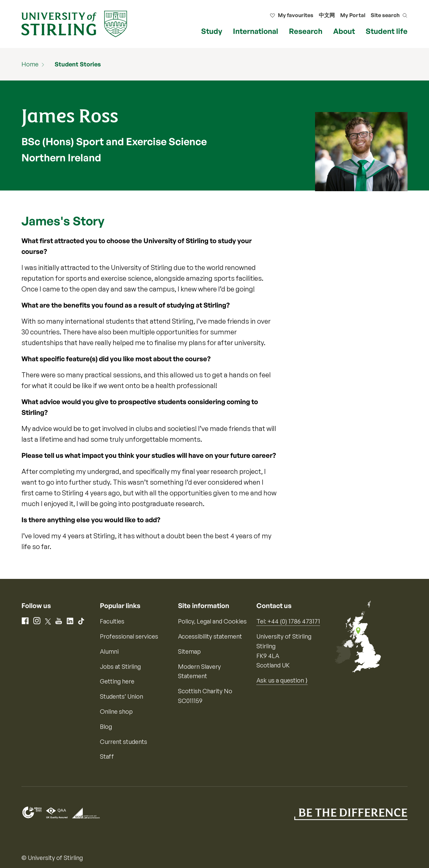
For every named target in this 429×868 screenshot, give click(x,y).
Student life (387, 31)
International (256, 31)
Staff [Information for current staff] (107, 756)
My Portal (353, 15)
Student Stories (78, 64)
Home (30, 64)
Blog (106, 726)
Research (306, 31)
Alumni (109, 651)
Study (212, 31)
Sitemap (189, 651)
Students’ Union (121, 696)
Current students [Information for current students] (124, 742)
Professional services (129, 636)
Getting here (117, 681)
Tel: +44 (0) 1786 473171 (288, 621)
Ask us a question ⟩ (282, 680)
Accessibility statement (210, 636)
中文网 (327, 15)
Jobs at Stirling (120, 666)
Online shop (116, 711)
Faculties (112, 621)
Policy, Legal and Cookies (212, 621)
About (344, 31)
